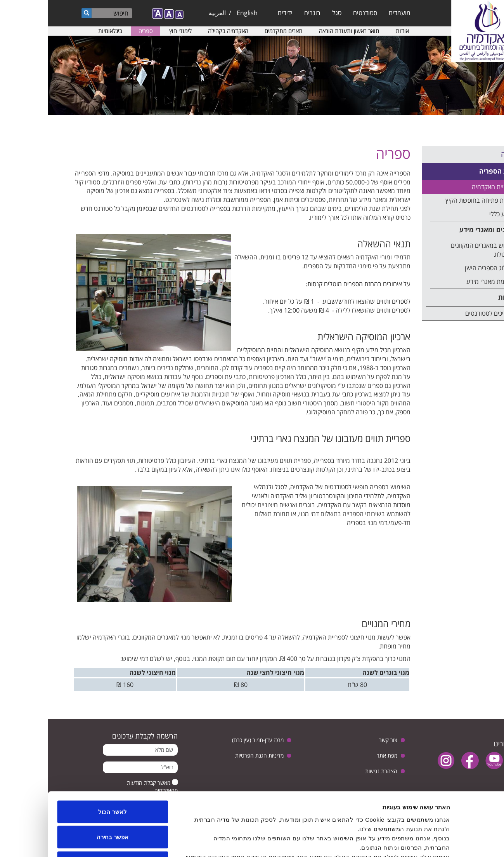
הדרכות (461, 297)
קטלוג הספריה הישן (442, 268)
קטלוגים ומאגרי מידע (442, 230)
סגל (289, 13)
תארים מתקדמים (236, 31)
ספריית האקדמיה (445, 187)
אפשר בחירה (65, 781)
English (199, 13)
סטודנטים (317, 13)
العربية (170, 13)
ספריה (98, 31)
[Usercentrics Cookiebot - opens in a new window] (454, 842)
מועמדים (352, 13)
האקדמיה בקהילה (180, 31)
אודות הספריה (452, 171)
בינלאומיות (62, 31)
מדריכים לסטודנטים (442, 313)
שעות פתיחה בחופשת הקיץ (432, 200)
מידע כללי (454, 214)
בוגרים (265, 13)
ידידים (237, 13)
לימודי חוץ (133, 31)
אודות (355, 31)
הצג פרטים (139, 842)
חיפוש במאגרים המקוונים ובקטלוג (435, 250)
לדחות (65, 806)
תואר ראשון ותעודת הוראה (301, 31)
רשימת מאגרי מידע (442, 282)
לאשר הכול (65, 755)
